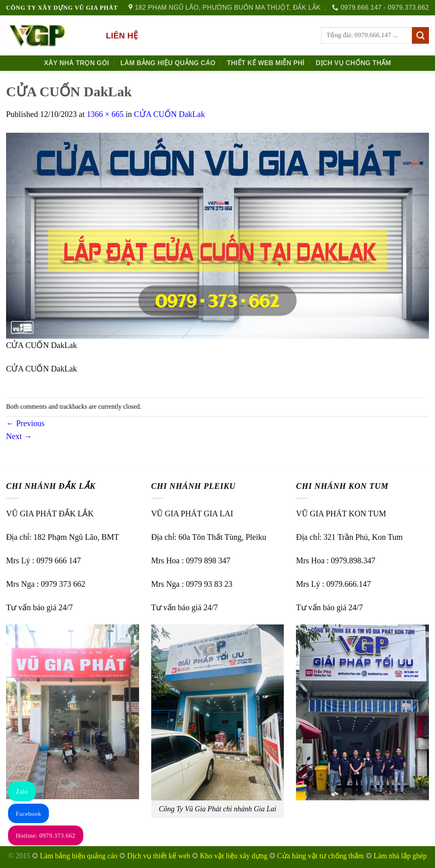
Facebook (29, 814)
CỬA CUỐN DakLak (169, 114)
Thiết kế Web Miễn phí (266, 63)
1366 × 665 (105, 114)
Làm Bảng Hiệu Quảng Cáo (168, 63)
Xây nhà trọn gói (77, 63)
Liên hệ (122, 36)
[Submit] (420, 36)
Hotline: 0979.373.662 (46, 836)
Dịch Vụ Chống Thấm (353, 63)
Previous (25, 423)
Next (19, 436)
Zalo (22, 792)
